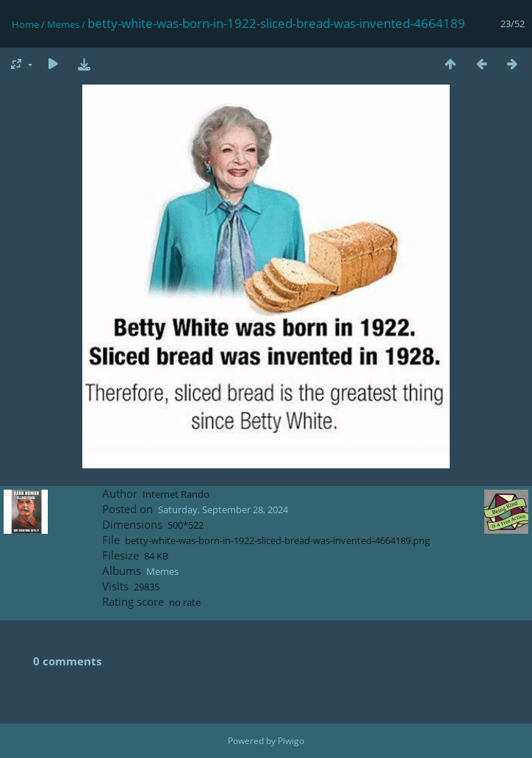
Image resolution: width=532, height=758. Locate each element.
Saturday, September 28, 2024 (223, 509)
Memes (63, 24)
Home (25, 24)
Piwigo (291, 741)
